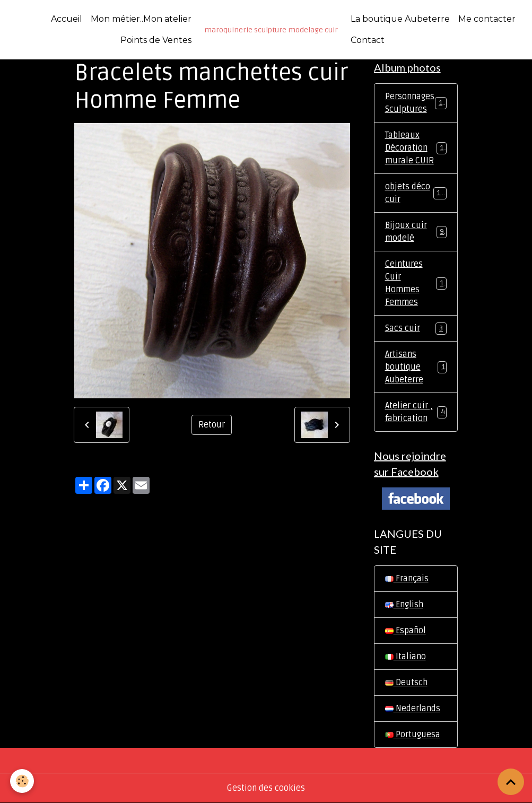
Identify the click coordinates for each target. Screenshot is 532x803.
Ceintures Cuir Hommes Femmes (416, 283)
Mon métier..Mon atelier (141, 19)
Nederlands (413, 709)
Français (407, 579)
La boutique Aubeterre (400, 19)
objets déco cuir (416, 193)
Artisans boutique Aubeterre (416, 367)
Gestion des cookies (266, 788)
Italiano (405, 657)
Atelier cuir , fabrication (416, 412)
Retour (212, 425)
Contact (368, 40)
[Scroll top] (511, 782)
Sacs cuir (416, 329)
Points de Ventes (156, 40)
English (404, 605)
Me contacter (487, 19)
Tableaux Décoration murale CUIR (417, 148)
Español (405, 631)
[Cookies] (23, 781)
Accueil (67, 19)
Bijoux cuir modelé (416, 232)
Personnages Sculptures (416, 103)
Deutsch (406, 683)
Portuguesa (413, 735)
